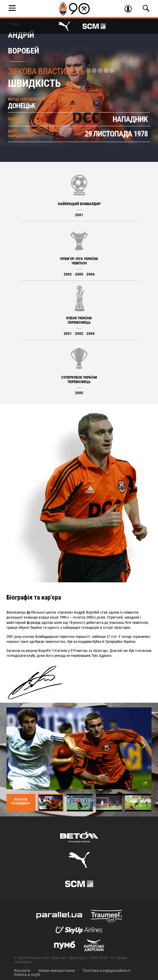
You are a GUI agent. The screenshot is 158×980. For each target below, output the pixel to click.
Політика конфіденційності (107, 971)
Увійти (130, 10)
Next (144, 746)
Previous (14, 746)
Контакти (22, 971)
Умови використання (57, 971)
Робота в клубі (27, 975)
